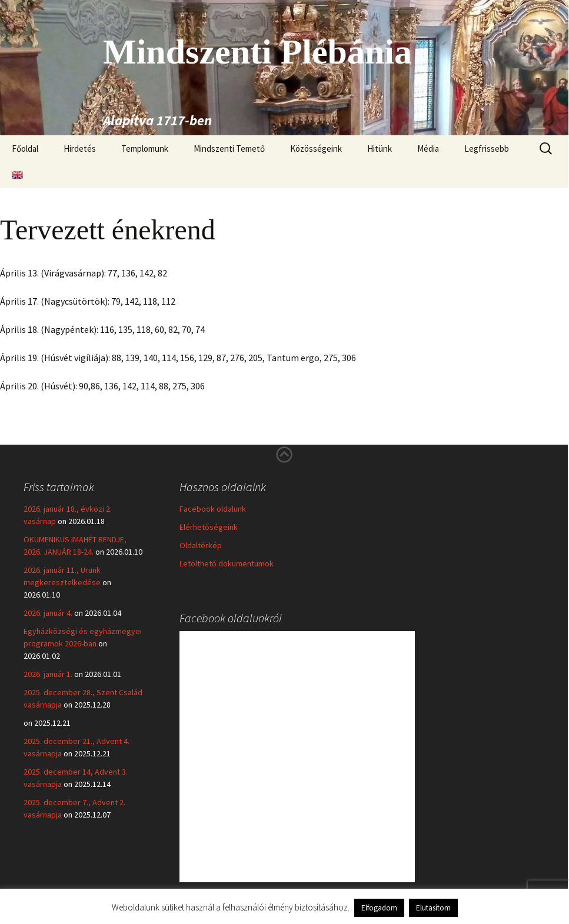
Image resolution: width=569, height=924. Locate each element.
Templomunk (145, 149)
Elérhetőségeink (209, 527)
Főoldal (25, 149)
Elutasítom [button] (433, 908)
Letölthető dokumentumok (227, 563)
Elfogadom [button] (379, 908)
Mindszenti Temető (229, 149)
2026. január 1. (48, 674)
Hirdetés (80, 149)
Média (428, 149)
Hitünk (380, 149)
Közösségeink (316, 149)
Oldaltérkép (201, 545)
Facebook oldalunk (213, 509)
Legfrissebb (487, 149)
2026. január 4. (48, 613)
